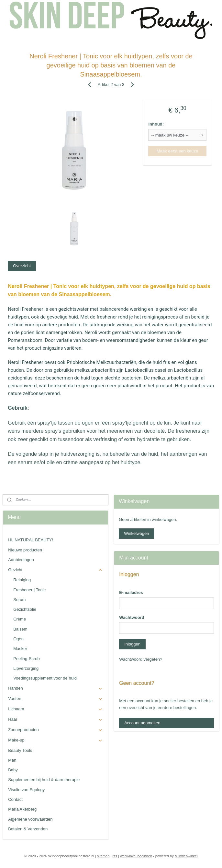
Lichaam (55, 709)
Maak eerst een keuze (177, 151)
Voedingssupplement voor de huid (45, 678)
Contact (15, 799)
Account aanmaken (142, 723)
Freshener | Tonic (29, 590)
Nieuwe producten (25, 550)
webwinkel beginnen (136, 856)
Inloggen (132, 644)
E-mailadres (131, 592)
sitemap (103, 856)
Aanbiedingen (21, 560)
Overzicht (22, 266)
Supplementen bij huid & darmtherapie (44, 780)
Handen (55, 688)
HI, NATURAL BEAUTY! (31, 540)
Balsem (20, 629)
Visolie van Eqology (26, 790)
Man (12, 760)
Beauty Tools (20, 750)
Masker (20, 649)
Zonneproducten (55, 730)
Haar (55, 719)
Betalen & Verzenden (28, 829)
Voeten (55, 699)
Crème (20, 619)
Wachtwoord (132, 617)
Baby (13, 770)
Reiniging (22, 580)
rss (115, 856)
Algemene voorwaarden (30, 819)
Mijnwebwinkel (186, 856)
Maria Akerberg (22, 809)
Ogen (18, 639)
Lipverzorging (26, 668)
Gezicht (55, 570)
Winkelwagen (136, 533)
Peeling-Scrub (27, 659)
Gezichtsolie (25, 609)
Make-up (55, 740)
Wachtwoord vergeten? (141, 659)
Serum (19, 600)
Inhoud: (156, 124)
